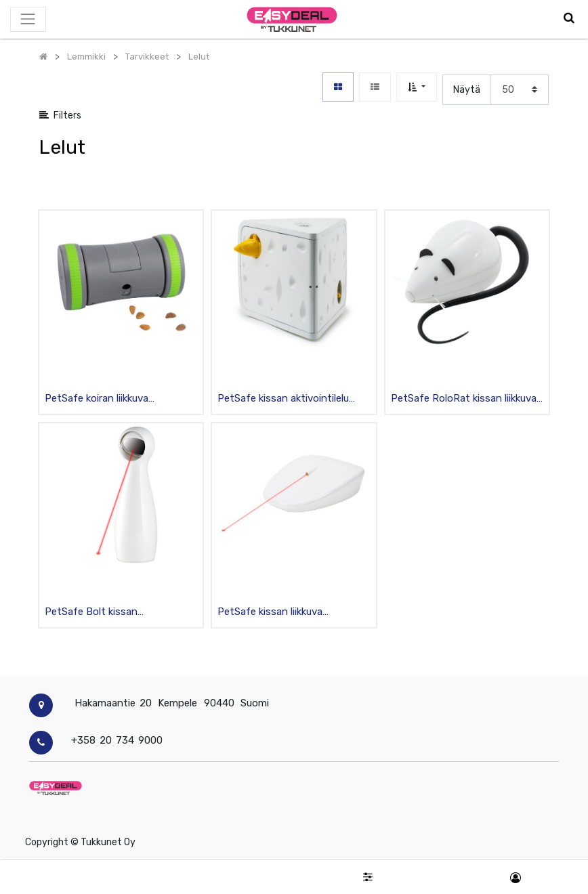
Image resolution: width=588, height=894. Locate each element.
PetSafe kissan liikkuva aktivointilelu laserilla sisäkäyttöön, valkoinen (273, 613)
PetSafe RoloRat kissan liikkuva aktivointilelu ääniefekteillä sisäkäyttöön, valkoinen (464, 399)
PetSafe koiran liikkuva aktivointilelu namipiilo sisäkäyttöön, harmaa (97, 399)
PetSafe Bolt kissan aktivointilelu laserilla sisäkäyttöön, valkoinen (100, 613)
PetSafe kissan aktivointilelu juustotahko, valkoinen (283, 399)
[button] (416, 87)
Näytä (467, 90)
